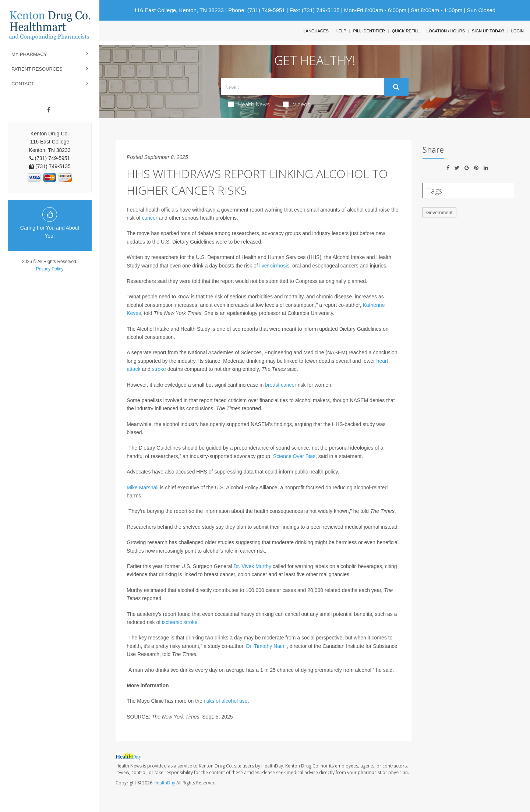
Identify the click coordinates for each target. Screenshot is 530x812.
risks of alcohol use (226, 701)
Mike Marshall (142, 487)
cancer (149, 218)
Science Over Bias (294, 456)
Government (439, 212)
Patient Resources (37, 69)
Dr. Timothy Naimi (266, 646)
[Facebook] (49, 110)
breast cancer (281, 385)
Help (341, 31)
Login (517, 31)
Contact (23, 84)
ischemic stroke (180, 622)
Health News (249, 104)
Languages (316, 31)
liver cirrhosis (275, 266)
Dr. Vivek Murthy (252, 566)
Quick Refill (406, 31)
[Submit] (396, 87)
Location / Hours (446, 31)
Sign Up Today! (488, 31)
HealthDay (164, 783)
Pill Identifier (369, 31)
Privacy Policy (50, 269)
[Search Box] (303, 87)
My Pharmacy (29, 54)
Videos (297, 104)
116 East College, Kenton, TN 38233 (179, 10)
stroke (159, 369)
